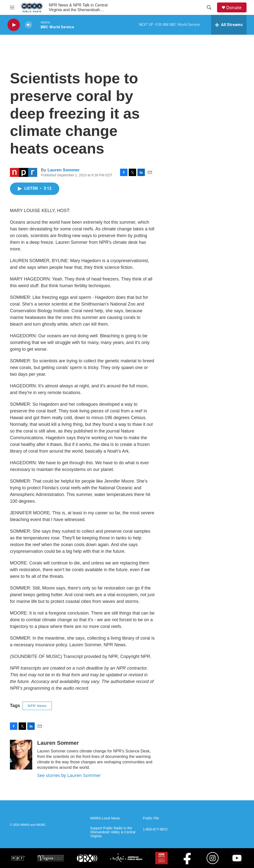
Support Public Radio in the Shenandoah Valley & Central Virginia (113, 832)
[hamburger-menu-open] (12, 7)
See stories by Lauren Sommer (69, 775)
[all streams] (229, 25)
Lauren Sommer (63, 170)
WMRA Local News (105, 818)
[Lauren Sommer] (21, 755)
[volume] (29, 25)
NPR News (37, 706)
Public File (151, 818)
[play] (14, 25)
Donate (234, 8)
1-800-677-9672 (155, 829)
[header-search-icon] (209, 7)
